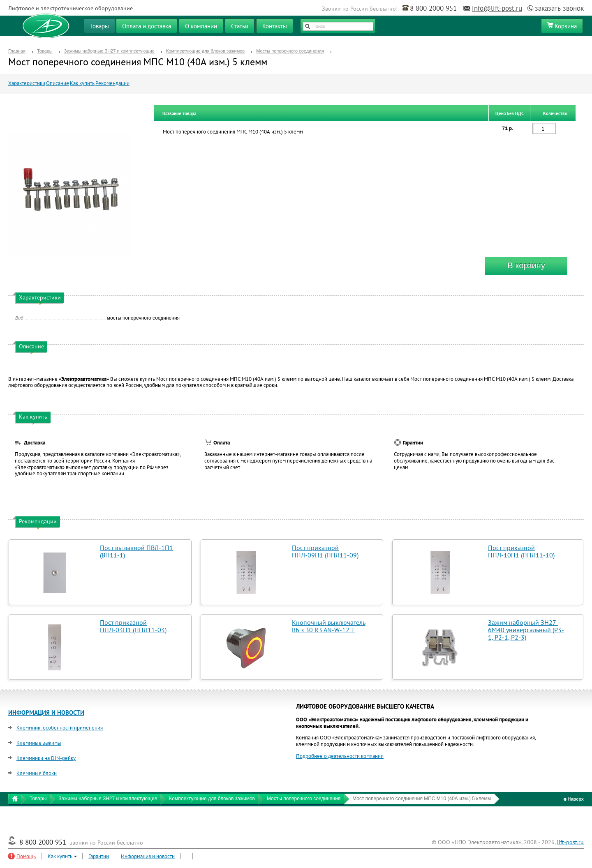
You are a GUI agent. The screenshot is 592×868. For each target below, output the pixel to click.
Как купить (82, 83)
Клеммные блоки (37, 773)
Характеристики (27, 83)
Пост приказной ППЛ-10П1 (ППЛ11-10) (521, 551)
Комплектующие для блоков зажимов (205, 51)
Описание (58, 83)
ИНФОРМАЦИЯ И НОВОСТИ (46, 713)
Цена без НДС (510, 113)
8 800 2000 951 (433, 8)
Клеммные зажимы (39, 743)
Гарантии (99, 856)
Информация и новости (148, 856)
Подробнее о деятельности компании (340, 756)
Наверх (574, 799)
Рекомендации (112, 83)
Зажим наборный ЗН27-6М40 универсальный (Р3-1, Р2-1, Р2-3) (526, 630)
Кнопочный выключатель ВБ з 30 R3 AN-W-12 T (329, 626)
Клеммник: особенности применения (60, 728)
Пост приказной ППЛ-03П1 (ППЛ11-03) (133, 626)
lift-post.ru (570, 842)
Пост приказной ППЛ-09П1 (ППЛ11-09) (325, 551)
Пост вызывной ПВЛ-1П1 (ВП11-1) (136, 551)
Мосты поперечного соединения (290, 51)
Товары (45, 51)
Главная (17, 51)
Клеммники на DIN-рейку (46, 758)
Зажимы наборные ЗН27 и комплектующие (109, 51)
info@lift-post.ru (497, 8)
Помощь (26, 856)
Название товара (179, 113)
